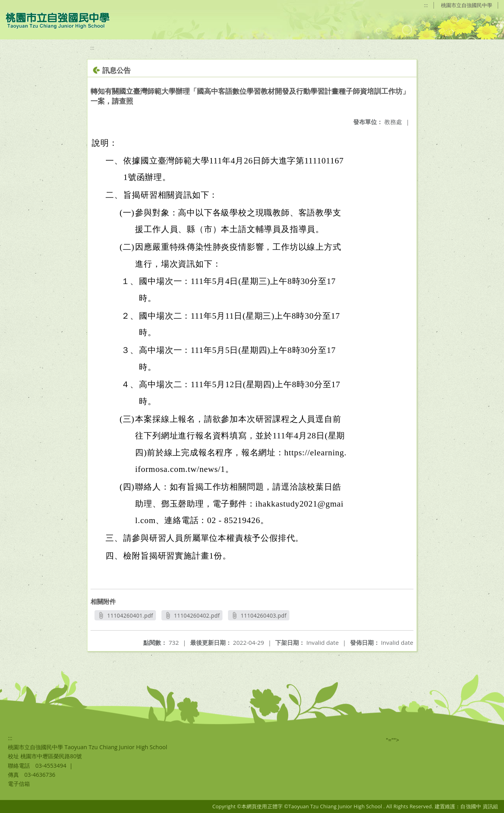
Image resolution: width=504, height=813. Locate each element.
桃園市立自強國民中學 (467, 5)
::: (426, 5)
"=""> (393, 740)
